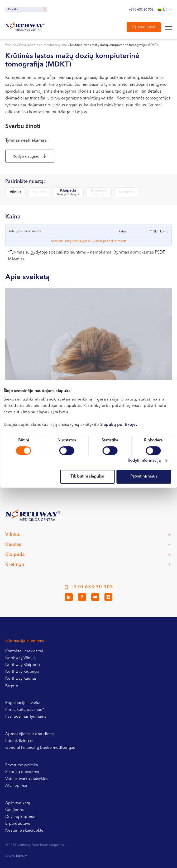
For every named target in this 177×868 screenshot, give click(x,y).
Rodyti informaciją (144, 461)
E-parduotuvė (18, 824)
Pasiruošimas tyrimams (26, 717)
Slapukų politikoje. (119, 425)
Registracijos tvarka (23, 703)
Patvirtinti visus (144, 477)
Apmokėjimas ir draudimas (30, 734)
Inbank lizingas (19, 741)
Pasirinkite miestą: (25, 182)
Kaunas (39, 192)
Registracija (147, 27)
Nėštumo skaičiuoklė (24, 831)
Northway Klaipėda (23, 665)
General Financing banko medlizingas (40, 748)
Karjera (12, 686)
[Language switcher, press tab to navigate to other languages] (165, 10)
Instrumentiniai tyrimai (52, 45)
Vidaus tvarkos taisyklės (27, 779)
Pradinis (11, 45)
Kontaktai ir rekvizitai (24, 651)
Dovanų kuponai (20, 817)
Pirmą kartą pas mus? (25, 710)
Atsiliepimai (16, 786)
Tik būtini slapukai (87, 477)
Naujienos (15, 810)
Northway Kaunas (21, 679)
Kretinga (126, 192)
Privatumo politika (22, 765)
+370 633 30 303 (141, 10)
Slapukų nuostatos (22, 772)
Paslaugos (26, 45)
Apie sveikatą (18, 803)
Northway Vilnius (20, 658)
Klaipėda (68, 192)
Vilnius (15, 192)
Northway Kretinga (22, 672)
